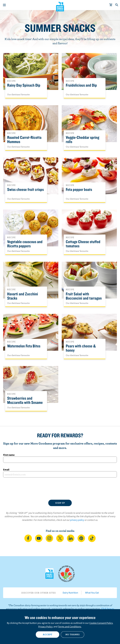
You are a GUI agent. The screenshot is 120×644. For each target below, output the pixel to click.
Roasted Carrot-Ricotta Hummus (24, 140)
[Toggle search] (117, 5)
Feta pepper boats (79, 190)
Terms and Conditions (70, 626)
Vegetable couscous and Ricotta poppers (25, 244)
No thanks (73, 634)
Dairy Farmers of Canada (60, 6)
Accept (48, 634)
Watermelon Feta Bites (24, 346)
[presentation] (60, 489)
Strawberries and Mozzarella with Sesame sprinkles (25, 403)
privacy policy (77, 520)
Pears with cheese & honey (81, 348)
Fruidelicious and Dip (81, 85)
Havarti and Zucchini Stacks (23, 296)
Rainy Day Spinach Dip (24, 85)
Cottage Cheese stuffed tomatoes (83, 244)
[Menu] (4, 5)
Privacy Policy (45, 626)
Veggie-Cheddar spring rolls (82, 140)
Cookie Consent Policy (101, 623)
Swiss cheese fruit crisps (25, 190)
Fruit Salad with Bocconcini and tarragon (84, 296)
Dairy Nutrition (70, 593)
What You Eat (92, 593)
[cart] (111, 5)
